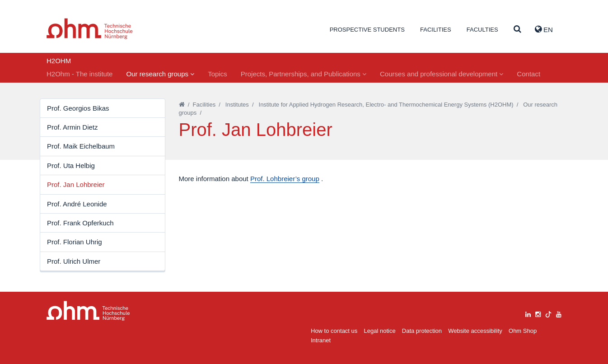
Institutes (237, 105)
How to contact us (334, 331)
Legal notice (380, 331)
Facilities (436, 30)
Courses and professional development (442, 74)
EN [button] (544, 29)
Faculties (482, 30)
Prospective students (367, 30)
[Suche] (517, 30)
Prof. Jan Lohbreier (76, 184)
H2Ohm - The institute (80, 74)
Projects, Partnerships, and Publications (304, 74)
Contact (528, 74)
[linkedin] (528, 313)
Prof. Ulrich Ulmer (74, 261)
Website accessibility (475, 331)
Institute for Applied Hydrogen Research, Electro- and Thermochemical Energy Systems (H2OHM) (386, 105)
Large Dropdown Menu (88, 311)
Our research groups (160, 74)
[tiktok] (548, 313)
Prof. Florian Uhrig (75, 242)
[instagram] (538, 313)
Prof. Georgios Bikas (78, 108)
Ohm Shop (523, 331)
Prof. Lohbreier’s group (285, 179)
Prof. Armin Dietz (72, 127)
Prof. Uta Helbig (71, 166)
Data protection (422, 331)
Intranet (321, 340)
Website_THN (90, 29)
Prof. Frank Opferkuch (80, 223)
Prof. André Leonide (77, 204)
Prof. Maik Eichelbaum (81, 146)
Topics (217, 74)
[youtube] (559, 313)
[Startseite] (182, 105)
